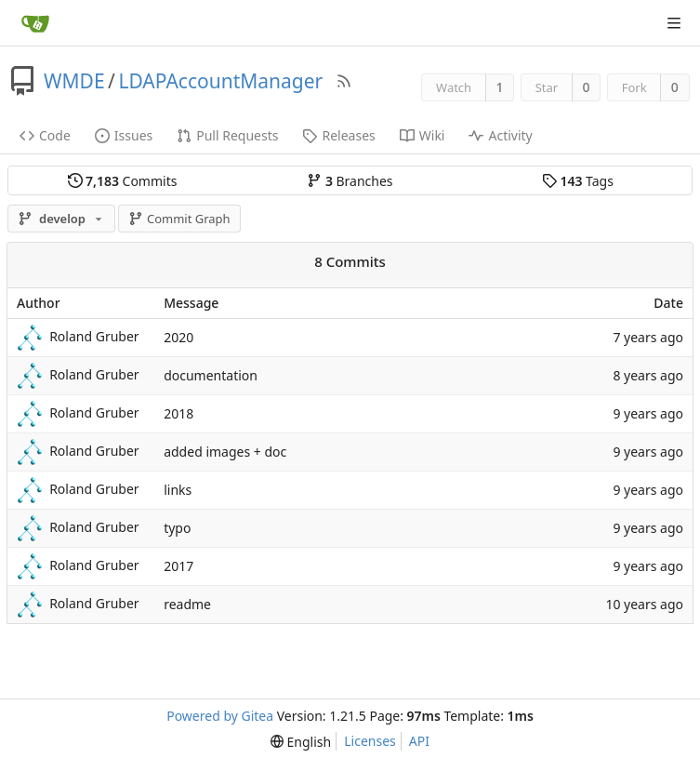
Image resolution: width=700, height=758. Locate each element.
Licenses (370, 741)
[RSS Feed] (344, 81)
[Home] (35, 23)
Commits (123, 181)
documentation (211, 375)
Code (45, 135)
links (178, 490)
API (419, 741)
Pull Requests (227, 135)
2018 (178, 413)
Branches (350, 181)
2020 (178, 337)
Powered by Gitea (220, 716)
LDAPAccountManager (220, 81)
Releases (338, 135)
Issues (124, 135)
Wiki (423, 135)
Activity (500, 135)
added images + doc (225, 452)
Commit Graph (179, 219)
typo (177, 528)
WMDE (74, 81)
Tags (578, 181)
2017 (178, 566)
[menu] (301, 742)
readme (187, 604)
